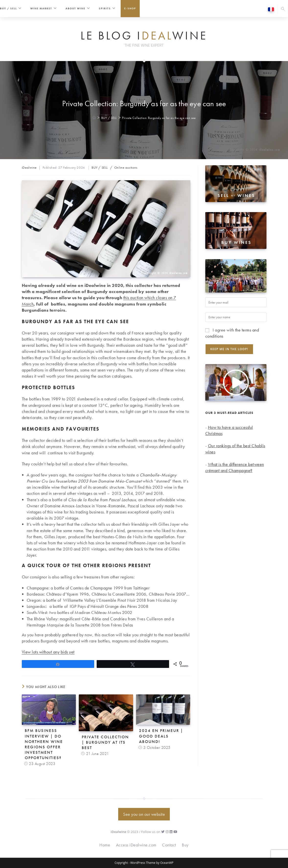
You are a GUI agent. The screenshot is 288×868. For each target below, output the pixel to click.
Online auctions (126, 167)
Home (105, 845)
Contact (169, 845)
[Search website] (283, 9)
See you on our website (144, 814)
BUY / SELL (100, 167)
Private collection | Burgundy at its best (105, 742)
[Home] (94, 118)
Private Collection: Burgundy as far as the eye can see (159, 118)
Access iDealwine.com (136, 845)
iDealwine (29, 167)
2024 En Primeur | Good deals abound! (161, 736)
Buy (185, 845)
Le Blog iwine (144, 36)
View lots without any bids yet (48, 652)
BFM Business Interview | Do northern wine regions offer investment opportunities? (44, 744)
